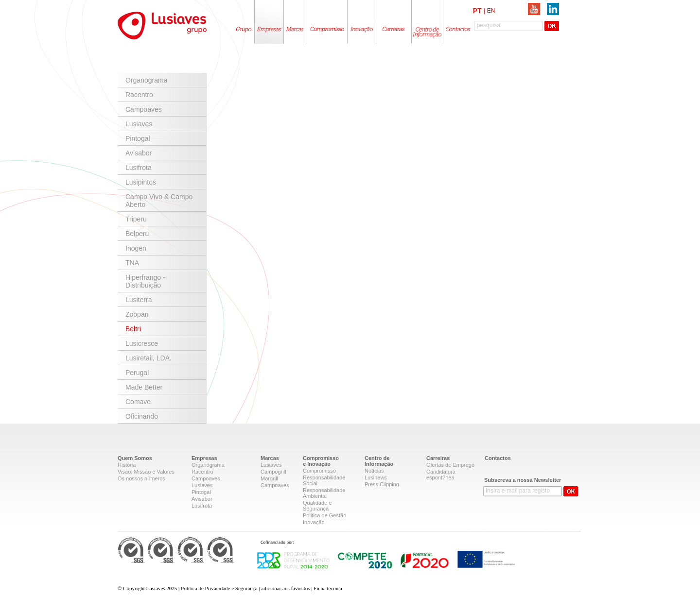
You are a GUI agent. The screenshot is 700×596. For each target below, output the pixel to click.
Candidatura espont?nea (441, 475)
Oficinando (142, 416)
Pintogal (138, 138)
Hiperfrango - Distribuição (145, 281)
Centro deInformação (379, 461)
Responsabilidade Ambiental (324, 493)
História (127, 465)
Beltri (133, 329)
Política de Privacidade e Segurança (219, 588)
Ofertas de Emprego (450, 465)
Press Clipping (382, 484)
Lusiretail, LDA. (149, 358)
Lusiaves (139, 124)
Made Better (144, 387)
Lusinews (376, 477)
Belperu (137, 234)
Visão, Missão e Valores (146, 472)
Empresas (204, 458)
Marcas (270, 458)
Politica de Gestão (324, 515)
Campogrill (273, 472)
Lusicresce (142, 343)
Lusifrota (139, 168)
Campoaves (144, 109)
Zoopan (137, 314)
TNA (132, 263)
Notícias (374, 471)
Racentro (139, 95)
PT (477, 11)
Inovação (314, 522)
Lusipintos (141, 182)
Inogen (136, 248)
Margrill (269, 478)
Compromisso (319, 471)
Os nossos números (141, 478)
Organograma (146, 80)
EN (491, 11)
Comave (138, 402)
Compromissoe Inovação (321, 461)
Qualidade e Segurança (317, 506)
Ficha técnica (328, 588)
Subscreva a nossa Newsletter (523, 480)
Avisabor (139, 153)
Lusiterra (139, 300)
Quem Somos (135, 458)
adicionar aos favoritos (285, 588)
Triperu (136, 219)
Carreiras (438, 458)
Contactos (498, 458)
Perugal (137, 373)
